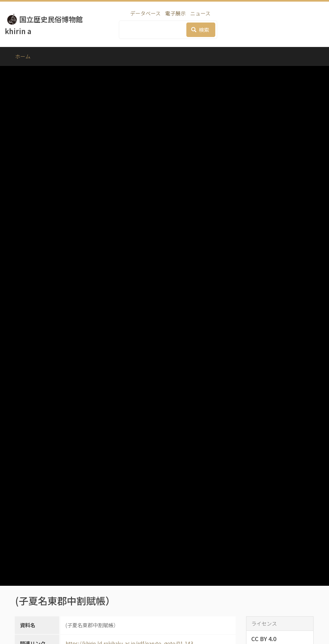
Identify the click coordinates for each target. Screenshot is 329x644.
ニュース (200, 13)
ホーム (23, 56)
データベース (145, 13)
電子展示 (175, 13)
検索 (200, 30)
